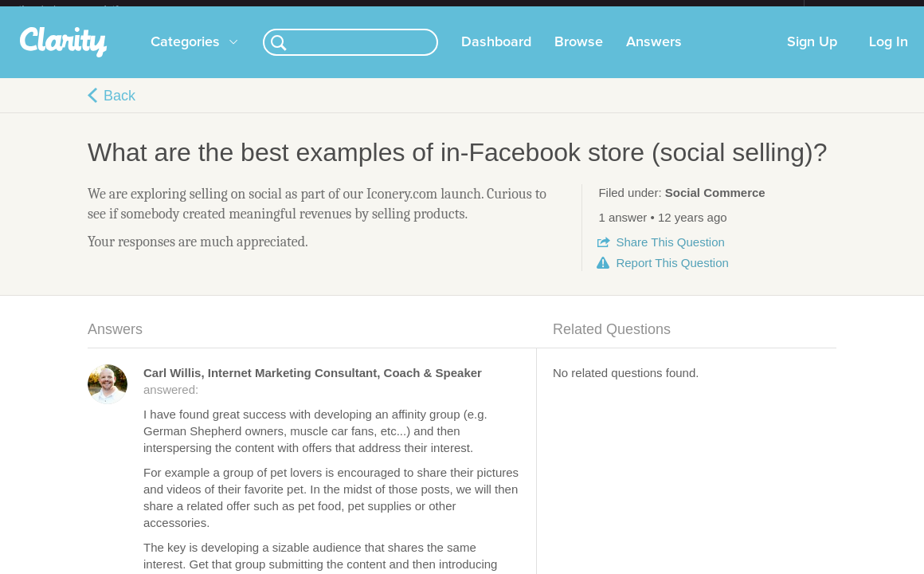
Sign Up (812, 55)
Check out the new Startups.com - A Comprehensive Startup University (631, 10)
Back (119, 108)
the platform (85, 9)
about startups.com (861, 10)
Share (670, 255)
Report (672, 275)
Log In (889, 55)
